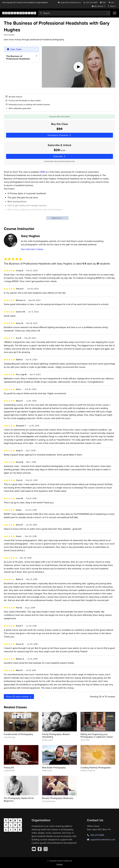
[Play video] (79, 67)
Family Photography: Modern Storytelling (56, 736)
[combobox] (74, 13)
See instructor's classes (32, 249)
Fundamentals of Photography (18, 734)
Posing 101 (9, 768)
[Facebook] (40, 849)
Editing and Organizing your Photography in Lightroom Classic (97, 736)
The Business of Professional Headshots (18, 57)
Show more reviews (19, 697)
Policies (60, 864)
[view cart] (112, 2)
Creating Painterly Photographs (96, 768)
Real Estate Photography (54, 768)
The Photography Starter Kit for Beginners (19, 799)
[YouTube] (34, 849)
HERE (42, 172)
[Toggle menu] (115, 13)
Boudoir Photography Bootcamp (58, 798)
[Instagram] (46, 849)
